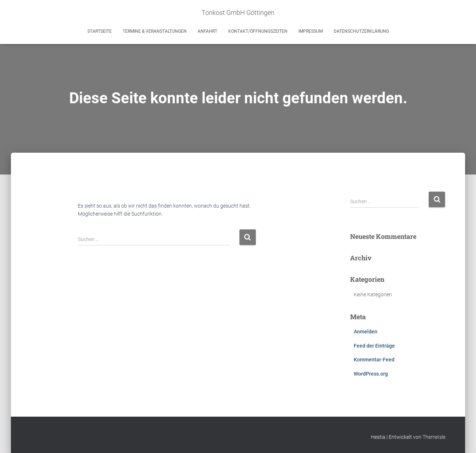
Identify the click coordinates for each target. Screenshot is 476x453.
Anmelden (366, 332)
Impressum (311, 31)
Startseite (100, 31)
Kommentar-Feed (374, 360)
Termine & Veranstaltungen (155, 31)
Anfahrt (207, 31)
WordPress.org (371, 374)
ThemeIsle (434, 437)
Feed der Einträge (374, 346)
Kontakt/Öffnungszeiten (258, 31)
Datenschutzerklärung (361, 31)
